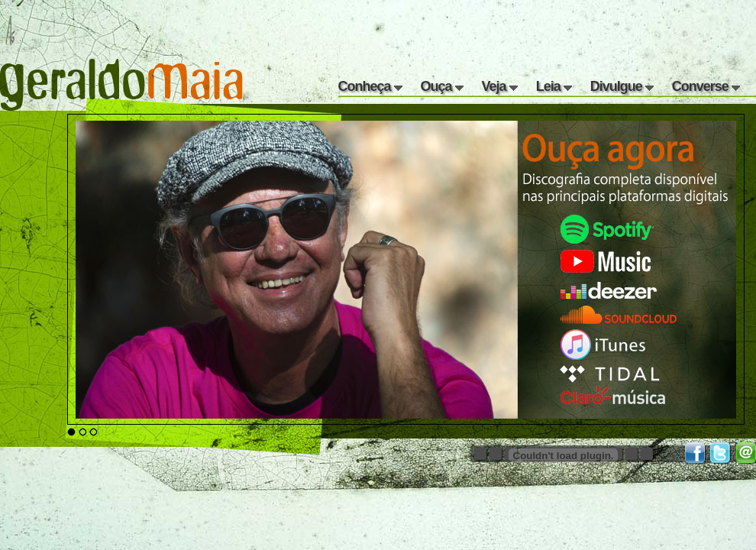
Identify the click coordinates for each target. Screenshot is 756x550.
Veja (500, 86)
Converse (706, 86)
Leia (554, 86)
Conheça (370, 86)
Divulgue (622, 86)
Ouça (442, 86)
